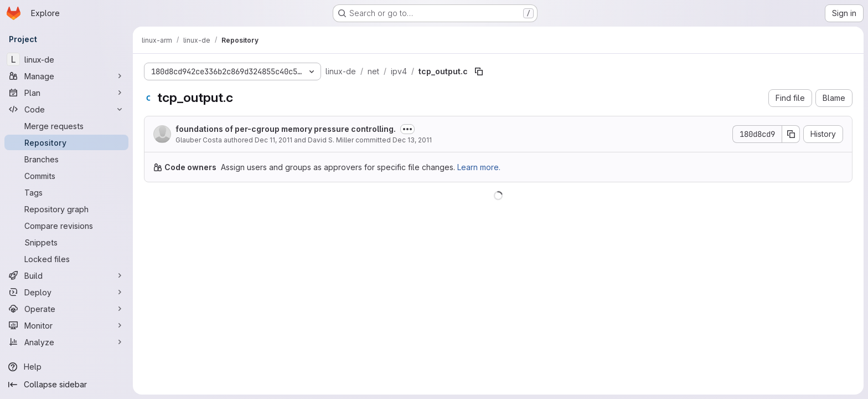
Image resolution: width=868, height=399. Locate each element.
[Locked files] (66, 259)
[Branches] (66, 159)
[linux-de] (66, 59)
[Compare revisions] (66, 226)
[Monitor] (66, 325)
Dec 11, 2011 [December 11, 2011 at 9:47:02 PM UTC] (273, 140)
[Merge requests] (66, 126)
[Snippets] (66, 242)
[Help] (66, 367)
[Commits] (66, 176)
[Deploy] (66, 292)
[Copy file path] (479, 71)
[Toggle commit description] (407, 129)
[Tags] (66, 192)
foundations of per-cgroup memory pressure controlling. (286, 129)
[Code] (66, 109)
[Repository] (66, 142)
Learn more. (479, 167)
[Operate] (66, 309)
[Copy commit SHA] (791, 134)
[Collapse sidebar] (66, 385)
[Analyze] (66, 342)
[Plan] (66, 93)
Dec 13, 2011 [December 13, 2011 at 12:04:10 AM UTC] (412, 140)
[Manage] (66, 76)
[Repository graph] (66, 209)
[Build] (66, 275)
